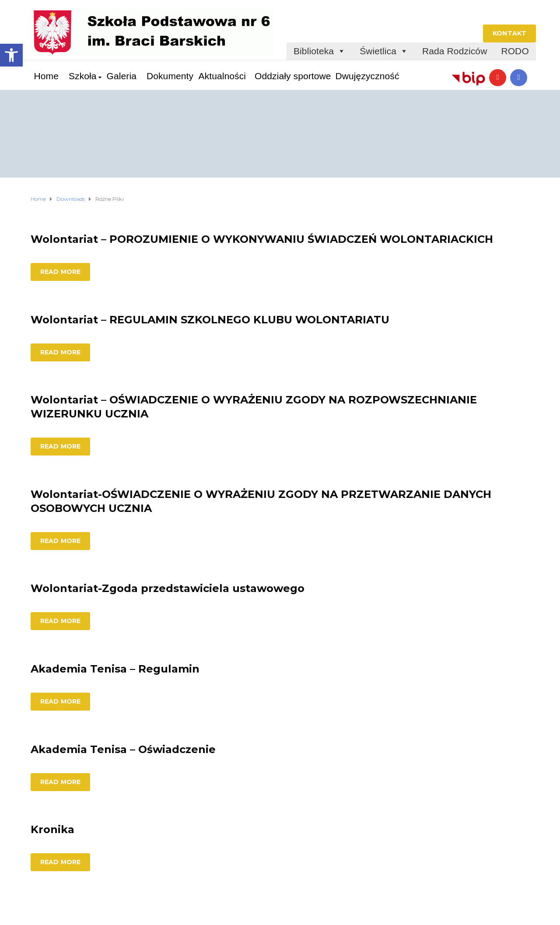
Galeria (122, 76)
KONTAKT (509, 33)
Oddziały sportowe (293, 76)
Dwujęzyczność (367, 76)
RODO (515, 51)
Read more (60, 272)
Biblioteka (320, 51)
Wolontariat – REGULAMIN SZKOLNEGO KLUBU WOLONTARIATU (210, 320)
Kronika (52, 829)
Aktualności (222, 76)
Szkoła (83, 76)
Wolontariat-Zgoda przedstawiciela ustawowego (168, 588)
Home (46, 76)
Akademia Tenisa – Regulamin (115, 669)
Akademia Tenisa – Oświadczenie (123, 749)
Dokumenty (170, 76)
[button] (11, 55)
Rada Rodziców (455, 51)
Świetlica (384, 51)
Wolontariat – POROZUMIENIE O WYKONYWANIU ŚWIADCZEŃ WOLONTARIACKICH (262, 239)
